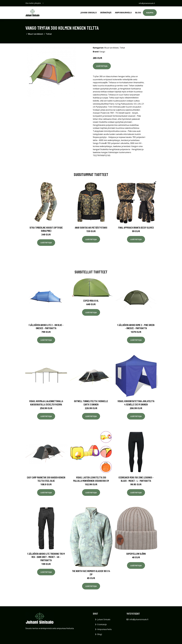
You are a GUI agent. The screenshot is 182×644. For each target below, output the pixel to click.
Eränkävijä (106, 13)
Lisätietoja (102, 66)
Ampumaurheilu (123, 13)
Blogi (138, 13)
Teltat (49, 34)
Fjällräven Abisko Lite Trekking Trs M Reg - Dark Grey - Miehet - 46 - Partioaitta (46, 557)
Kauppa (150, 13)
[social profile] (43, 3)
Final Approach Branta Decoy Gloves (136, 227)
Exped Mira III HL (91, 301)
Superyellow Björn (136, 554)
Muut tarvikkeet (36, 34)
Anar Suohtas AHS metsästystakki (91, 227)
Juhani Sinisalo (89, 13)
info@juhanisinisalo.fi (147, 3)
